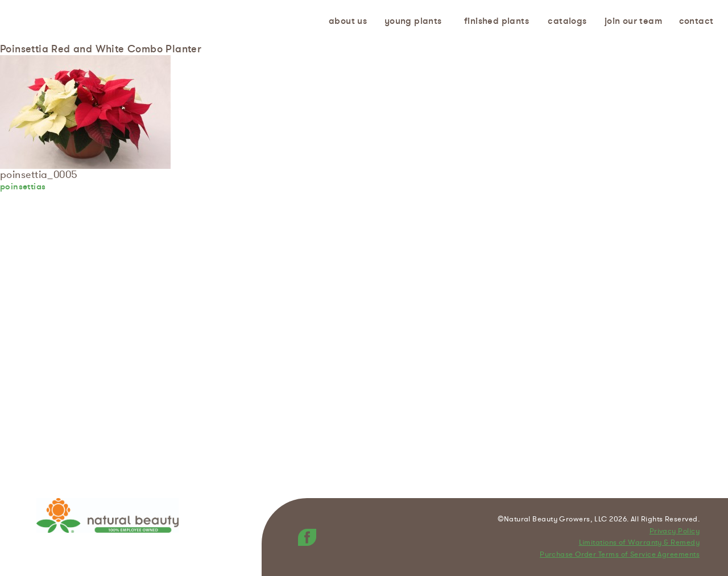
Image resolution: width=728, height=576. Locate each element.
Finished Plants (497, 21)
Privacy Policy (675, 532)
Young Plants (413, 21)
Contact (696, 21)
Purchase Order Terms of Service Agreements (620, 555)
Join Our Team (633, 21)
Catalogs (567, 21)
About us (348, 21)
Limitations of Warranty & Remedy (639, 543)
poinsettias (23, 187)
